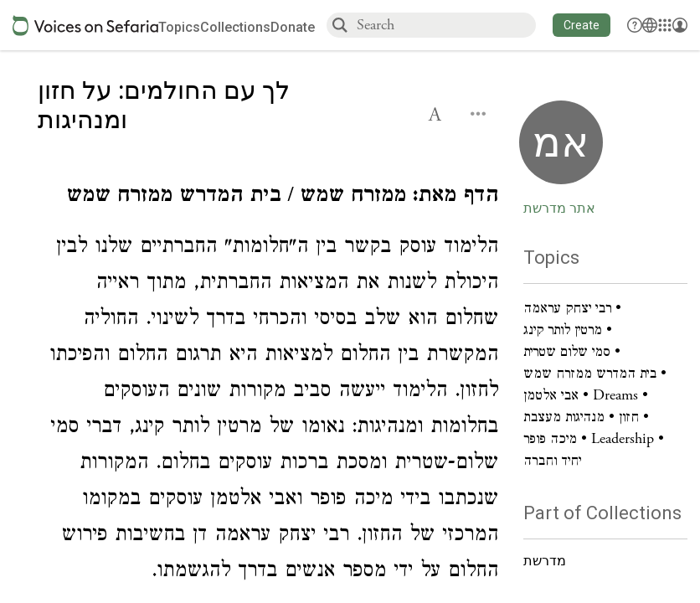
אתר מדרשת (559, 209)
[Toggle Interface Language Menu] (650, 25)
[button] (582, 25)
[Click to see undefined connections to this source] (268, 198)
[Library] (665, 25)
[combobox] (445, 25)
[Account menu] (680, 25)
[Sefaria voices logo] (85, 26)
